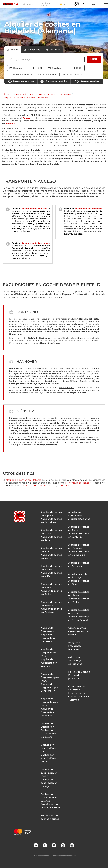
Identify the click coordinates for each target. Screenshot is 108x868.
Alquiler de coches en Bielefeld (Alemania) (26, 97)
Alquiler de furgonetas (47, 630)
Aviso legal (74, 657)
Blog (36, 845)
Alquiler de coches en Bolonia (51, 604)
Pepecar (9, 94)
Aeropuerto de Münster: (35, 209)
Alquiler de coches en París (79, 529)
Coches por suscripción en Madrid (49, 773)
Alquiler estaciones (79, 519)
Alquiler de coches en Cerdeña (51, 611)
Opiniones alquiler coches (79, 633)
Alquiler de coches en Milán (51, 575)
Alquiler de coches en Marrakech (79, 546)
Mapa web (74, 649)
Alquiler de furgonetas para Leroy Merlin (50, 687)
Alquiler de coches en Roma (51, 557)
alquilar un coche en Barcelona (38, 486)
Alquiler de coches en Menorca (51, 532)
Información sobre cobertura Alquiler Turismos (79, 696)
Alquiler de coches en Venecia (51, 586)
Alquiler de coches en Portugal (79, 576)
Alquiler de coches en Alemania (54, 94)
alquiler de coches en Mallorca (23, 480)
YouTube (63, 845)
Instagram (72, 845)
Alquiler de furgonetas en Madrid (49, 653)
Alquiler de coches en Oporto (79, 582)
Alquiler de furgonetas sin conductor (49, 712)
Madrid (65, 486)
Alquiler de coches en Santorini (79, 535)
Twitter (54, 845)
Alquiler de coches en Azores (79, 612)
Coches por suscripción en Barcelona (49, 734)
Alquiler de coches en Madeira (79, 600)
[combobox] (14, 60)
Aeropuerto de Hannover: (89, 209)
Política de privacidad (74, 677)
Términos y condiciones (75, 662)
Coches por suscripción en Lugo (49, 758)
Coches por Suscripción (48, 725)
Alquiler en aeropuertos (75, 514)
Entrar (92, 4)
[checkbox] (20, 74)
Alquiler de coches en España (51, 514)
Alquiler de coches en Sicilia (51, 593)
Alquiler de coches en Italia (51, 550)
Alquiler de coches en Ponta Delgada (79, 618)
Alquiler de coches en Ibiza (51, 539)
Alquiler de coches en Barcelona (51, 521)
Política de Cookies (79, 672)
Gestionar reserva (46, 4)
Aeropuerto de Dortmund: (36, 243)
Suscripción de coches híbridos (50, 817)
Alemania (10, 124)
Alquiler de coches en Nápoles (51, 568)
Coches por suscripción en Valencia (49, 798)
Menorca (70, 483)
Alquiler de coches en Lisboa (79, 594)
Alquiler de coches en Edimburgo (79, 553)
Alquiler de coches (26, 94)
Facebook (45, 845)
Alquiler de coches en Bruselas (79, 564)
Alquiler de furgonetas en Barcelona (49, 638)
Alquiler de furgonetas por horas (50, 702)
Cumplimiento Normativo (77, 688)
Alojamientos (29, 4)
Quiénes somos (77, 628)
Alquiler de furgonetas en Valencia (49, 663)
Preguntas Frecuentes (75, 644)
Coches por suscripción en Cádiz (49, 748)
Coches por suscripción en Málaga (49, 783)
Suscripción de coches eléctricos (51, 806)
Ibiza (79, 483)
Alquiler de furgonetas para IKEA (50, 677)
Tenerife (87, 483)
